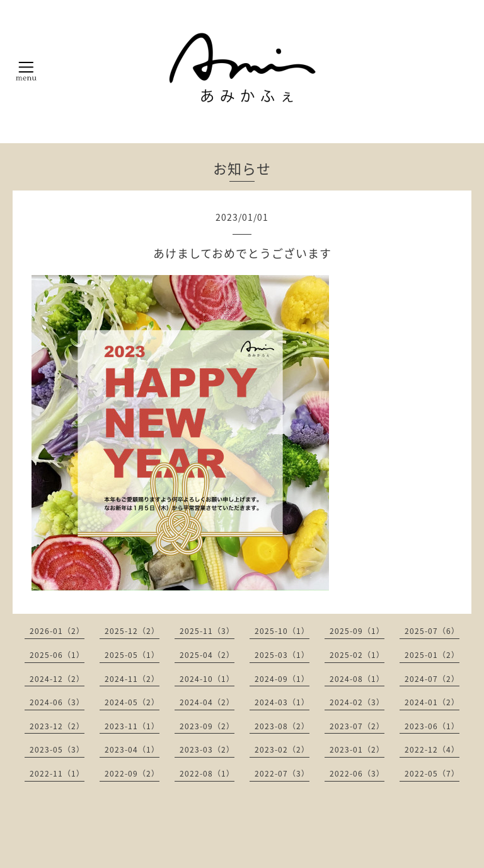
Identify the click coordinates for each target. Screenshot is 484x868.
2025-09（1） (357, 631)
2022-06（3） (357, 773)
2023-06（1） (432, 726)
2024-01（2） (432, 702)
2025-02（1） (357, 655)
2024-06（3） (57, 702)
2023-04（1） (132, 749)
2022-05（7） (432, 773)
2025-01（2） (432, 655)
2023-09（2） (207, 726)
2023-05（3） (57, 749)
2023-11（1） (132, 726)
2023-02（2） (282, 749)
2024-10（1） (207, 679)
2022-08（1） (207, 773)
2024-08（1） (357, 679)
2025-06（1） (57, 655)
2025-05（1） (132, 655)
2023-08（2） (282, 726)
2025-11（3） (207, 631)
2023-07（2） (357, 726)
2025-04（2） (207, 655)
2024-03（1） (282, 702)
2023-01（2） (357, 749)
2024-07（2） (432, 679)
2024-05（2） (132, 702)
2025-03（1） (282, 655)
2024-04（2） (207, 702)
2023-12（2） (57, 726)
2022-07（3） (282, 773)
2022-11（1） (57, 773)
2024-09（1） (282, 679)
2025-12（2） (132, 631)
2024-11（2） (132, 679)
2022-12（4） (432, 749)
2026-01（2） (57, 631)
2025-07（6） (432, 631)
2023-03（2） (207, 749)
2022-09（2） (132, 773)
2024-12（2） (57, 679)
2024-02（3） (357, 702)
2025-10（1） (282, 631)
